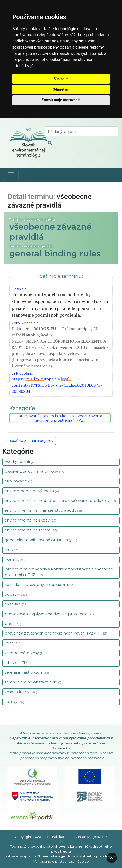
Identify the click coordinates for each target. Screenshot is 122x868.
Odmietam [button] (61, 89)
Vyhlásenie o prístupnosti (54, 861)
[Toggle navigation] (11, 175)
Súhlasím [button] (61, 79)
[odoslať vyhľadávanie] (50, 143)
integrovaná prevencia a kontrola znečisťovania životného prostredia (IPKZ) (60, 418)
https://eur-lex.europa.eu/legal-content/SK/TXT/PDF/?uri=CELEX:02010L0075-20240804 (57, 385)
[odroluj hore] (112, 858)
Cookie (83, 861)
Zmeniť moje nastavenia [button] (61, 100)
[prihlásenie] (61, 842)
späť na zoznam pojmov (32, 441)
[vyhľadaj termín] (81, 131)
